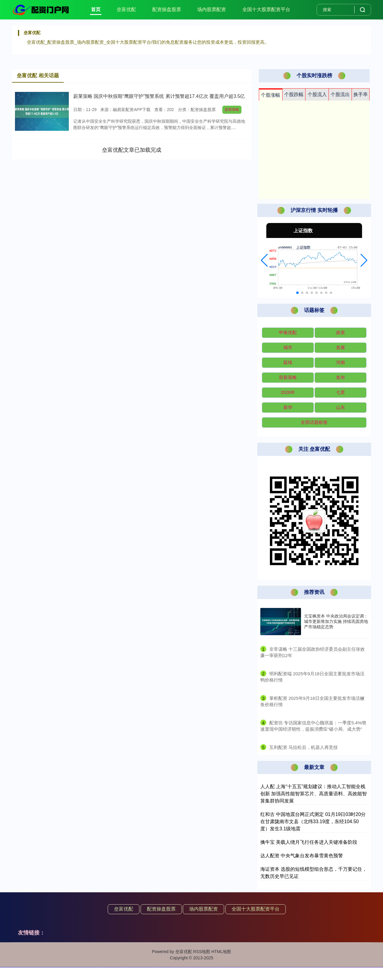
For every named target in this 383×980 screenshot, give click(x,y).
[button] (264, 260)
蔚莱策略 (232, 110)
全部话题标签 (314, 422)
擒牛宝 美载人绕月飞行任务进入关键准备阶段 (309, 842)
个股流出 (340, 94)
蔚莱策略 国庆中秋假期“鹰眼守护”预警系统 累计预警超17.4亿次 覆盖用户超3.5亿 (159, 96)
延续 (288, 362)
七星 (341, 392)
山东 (341, 407)
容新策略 (288, 377)
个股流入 (317, 94)
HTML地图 (221, 952)
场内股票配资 (212, 9)
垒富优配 (126, 9)
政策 (341, 332)
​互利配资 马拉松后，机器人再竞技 (304, 747)
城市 (288, 347)
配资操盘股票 (167, 9)
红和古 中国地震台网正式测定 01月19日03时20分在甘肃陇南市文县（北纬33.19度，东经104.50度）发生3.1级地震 (313, 822)
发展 (341, 347)
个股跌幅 (294, 94)
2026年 (288, 392)
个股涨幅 (270, 95)
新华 (288, 407)
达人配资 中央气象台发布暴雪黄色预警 (302, 856)
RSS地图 (202, 952)
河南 (341, 362)
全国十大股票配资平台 (266, 9)
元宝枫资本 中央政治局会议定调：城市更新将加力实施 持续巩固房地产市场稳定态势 (336, 621)
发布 (341, 377)
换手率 (361, 94)
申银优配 (288, 332)
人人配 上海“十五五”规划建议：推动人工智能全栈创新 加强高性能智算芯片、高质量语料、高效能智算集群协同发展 (314, 794)
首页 (96, 9)
